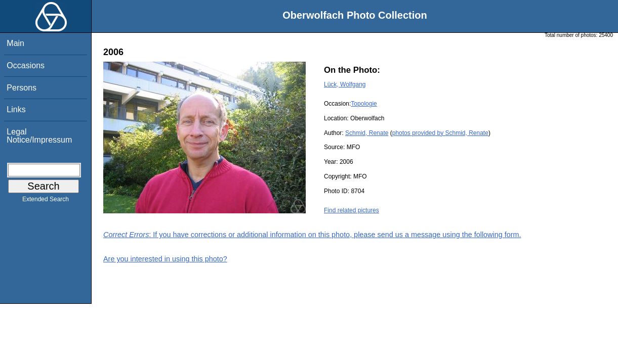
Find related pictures (352, 210)
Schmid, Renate (367, 133)
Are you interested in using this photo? (165, 259)
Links (16, 109)
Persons (22, 88)
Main (15, 43)
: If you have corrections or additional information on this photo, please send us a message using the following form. (312, 235)
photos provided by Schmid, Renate (440, 133)
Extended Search (46, 201)
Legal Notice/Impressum (39, 136)
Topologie (364, 104)
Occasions (26, 65)
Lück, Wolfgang (345, 84)
